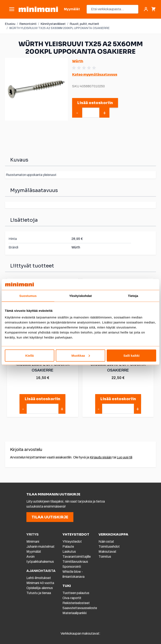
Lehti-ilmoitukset (39, 578)
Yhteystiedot (72, 542)
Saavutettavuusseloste (80, 608)
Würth (78, 61)
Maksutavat (107, 552)
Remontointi (28, 24)
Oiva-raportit (72, 598)
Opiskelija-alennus (40, 588)
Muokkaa (81, 355)
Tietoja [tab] (133, 296)
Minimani (33, 542)
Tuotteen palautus (76, 593)
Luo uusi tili (125, 457)
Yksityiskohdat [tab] (80, 296)
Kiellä (30, 355)
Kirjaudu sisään (101, 457)
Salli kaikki (132, 355)
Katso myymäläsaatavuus (95, 74)
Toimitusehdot (109, 547)
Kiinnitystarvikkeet (53, 24)
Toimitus (105, 557)
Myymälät (34, 552)
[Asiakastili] (146, 9)
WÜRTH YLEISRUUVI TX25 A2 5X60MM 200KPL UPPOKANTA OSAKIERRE (59, 28)
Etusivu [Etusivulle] (10, 24)
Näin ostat (106, 542)
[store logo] (38, 9)
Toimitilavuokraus (75, 562)
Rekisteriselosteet (76, 603)
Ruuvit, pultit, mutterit (84, 24)
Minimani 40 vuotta (40, 583)
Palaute (68, 547)
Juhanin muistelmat (40, 547)
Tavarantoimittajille (77, 557)
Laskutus (69, 552)
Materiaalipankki (75, 613)
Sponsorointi (72, 567)
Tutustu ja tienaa (39, 593)
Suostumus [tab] (28, 296)
